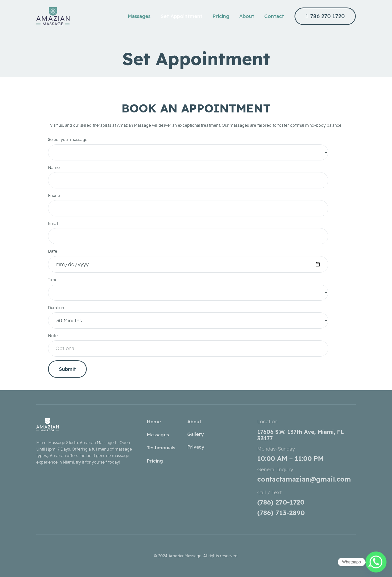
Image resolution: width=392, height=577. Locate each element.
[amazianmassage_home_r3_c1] (53, 16)
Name (188, 179)
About (194, 422)
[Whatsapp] (376, 562)
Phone (188, 207)
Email (188, 235)
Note (188, 347)
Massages (158, 435)
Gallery (195, 434)
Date (188, 263)
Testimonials (161, 448)
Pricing (155, 461)
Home (154, 422)
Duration (188, 319)
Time (188, 291)
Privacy (196, 447)
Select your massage (188, 151)
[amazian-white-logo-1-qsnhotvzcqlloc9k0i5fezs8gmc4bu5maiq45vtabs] (85, 425)
